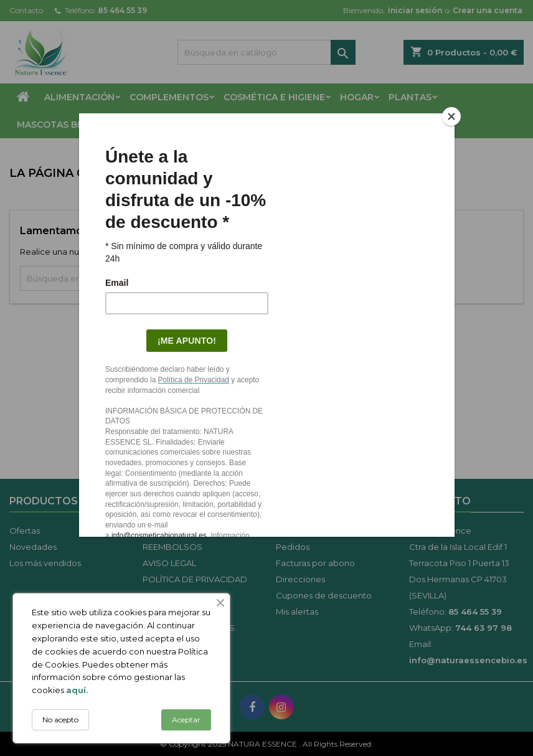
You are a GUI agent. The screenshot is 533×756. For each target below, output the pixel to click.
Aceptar (186, 720)
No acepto (60, 720)
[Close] (451, 116)
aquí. (77, 690)
